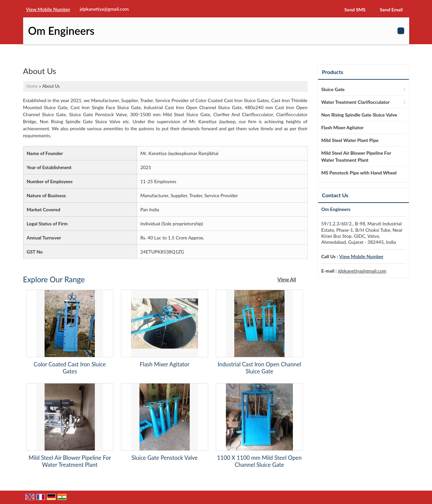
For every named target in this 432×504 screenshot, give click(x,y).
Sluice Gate (333, 89)
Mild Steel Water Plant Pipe (350, 140)
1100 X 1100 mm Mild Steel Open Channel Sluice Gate (259, 461)
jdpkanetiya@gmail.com (104, 9)
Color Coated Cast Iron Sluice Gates (70, 368)
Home (32, 86)
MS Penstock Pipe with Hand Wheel (359, 173)
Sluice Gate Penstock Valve (164, 458)
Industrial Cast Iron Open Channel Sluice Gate (259, 368)
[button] (48, 9)
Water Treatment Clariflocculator (356, 102)
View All (287, 279)
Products (333, 72)
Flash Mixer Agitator (165, 364)
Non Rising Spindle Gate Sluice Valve (359, 115)
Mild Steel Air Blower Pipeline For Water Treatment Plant (70, 461)
